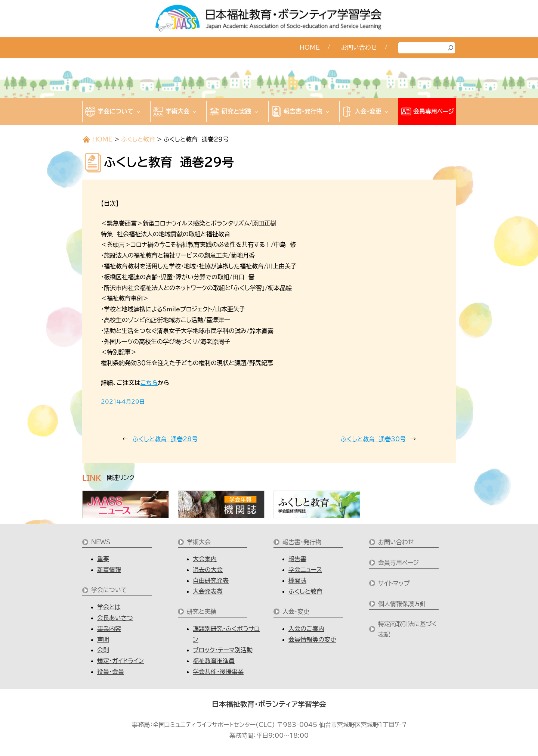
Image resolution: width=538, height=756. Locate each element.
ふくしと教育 (138, 139)
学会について (109, 590)
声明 (103, 640)
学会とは (109, 607)
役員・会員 (111, 672)
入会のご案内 (306, 629)
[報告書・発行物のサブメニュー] (328, 112)
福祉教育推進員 (214, 661)
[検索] (451, 48)
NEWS (101, 542)
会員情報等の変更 (312, 640)
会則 (103, 650)
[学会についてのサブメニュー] (139, 112)
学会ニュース (305, 570)
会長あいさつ (115, 618)
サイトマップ (394, 583)
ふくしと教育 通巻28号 (165, 439)
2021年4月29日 (123, 402)
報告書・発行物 (302, 542)
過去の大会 (208, 570)
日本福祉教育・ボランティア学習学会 (269, 704)
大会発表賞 (208, 591)
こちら (149, 383)
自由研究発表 (211, 581)
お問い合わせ (396, 542)
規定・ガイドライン (120, 661)
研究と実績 (202, 612)
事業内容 (109, 629)
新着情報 (109, 570)
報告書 (297, 559)
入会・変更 (296, 612)
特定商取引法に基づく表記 (408, 629)
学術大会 (199, 542)
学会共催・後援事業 (218, 672)
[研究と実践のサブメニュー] (256, 112)
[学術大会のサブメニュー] (195, 112)
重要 (103, 559)
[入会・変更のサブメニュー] (387, 112)
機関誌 (297, 581)
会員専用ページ (398, 563)
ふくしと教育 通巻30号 (373, 439)
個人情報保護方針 (402, 604)
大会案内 (205, 559)
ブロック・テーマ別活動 (223, 650)
